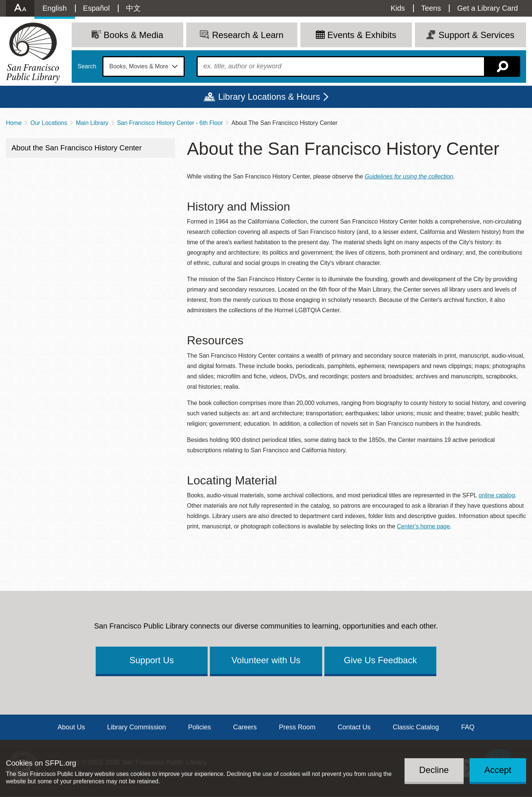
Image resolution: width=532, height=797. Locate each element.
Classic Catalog (416, 727)
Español (96, 8)
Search (87, 67)
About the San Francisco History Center (76, 148)
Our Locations (49, 123)
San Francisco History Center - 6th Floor (170, 123)
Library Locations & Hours (269, 97)
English (55, 8)
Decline (434, 770)
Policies (199, 727)
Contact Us (354, 727)
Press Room (297, 727)
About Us (71, 727)
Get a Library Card (487, 8)
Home (14, 123)
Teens (431, 8)
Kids (398, 8)
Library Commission (137, 727)
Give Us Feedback (380, 660)
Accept (498, 770)
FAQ (468, 727)
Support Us (151, 660)
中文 (133, 8)
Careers (245, 727)
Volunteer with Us (266, 660)
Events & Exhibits (362, 35)
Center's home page (423, 526)
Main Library (92, 123)
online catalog (497, 495)
